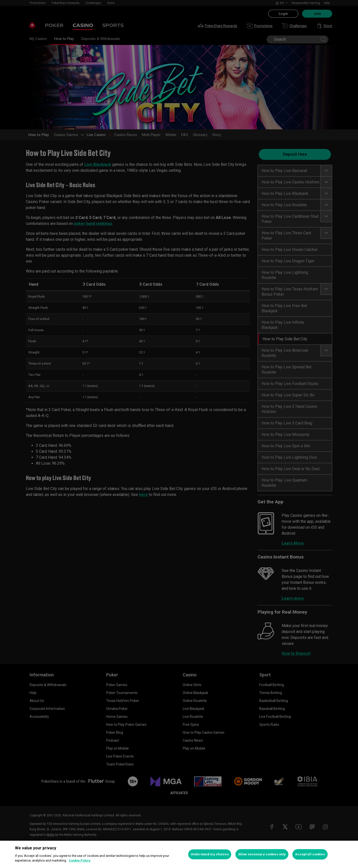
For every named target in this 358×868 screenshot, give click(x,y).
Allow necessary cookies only (262, 854)
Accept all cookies (310, 854)
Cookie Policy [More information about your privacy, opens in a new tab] (80, 860)
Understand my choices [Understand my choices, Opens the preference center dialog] (210, 854)
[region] (179, 854)
